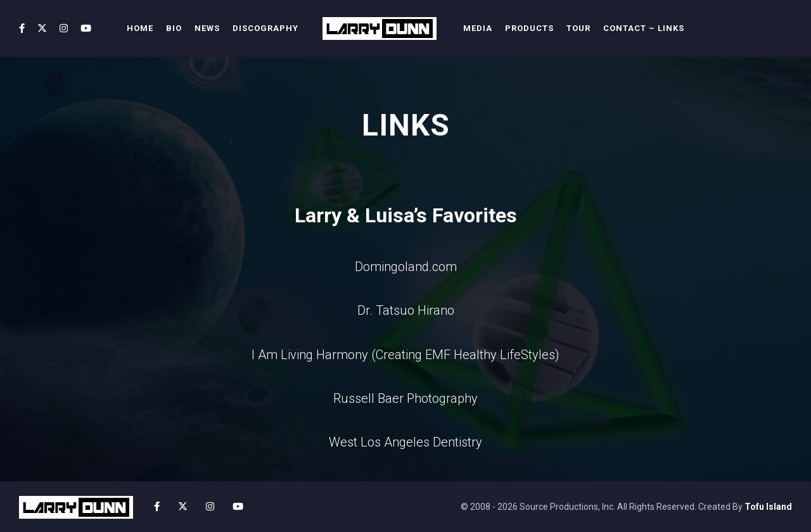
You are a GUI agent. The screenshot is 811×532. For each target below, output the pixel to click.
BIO (174, 28)
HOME (140, 28)
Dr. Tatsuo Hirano (406, 310)
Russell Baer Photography (405, 398)
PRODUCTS (529, 28)
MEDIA (478, 28)
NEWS (207, 28)
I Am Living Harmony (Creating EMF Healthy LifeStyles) (405, 355)
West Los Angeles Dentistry (405, 442)
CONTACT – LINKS (644, 28)
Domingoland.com (406, 267)
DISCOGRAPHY (265, 28)
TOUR (578, 28)
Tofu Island (768, 507)
